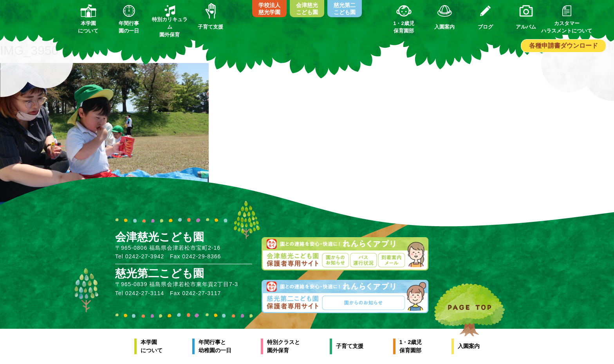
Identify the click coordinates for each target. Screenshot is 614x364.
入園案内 (469, 346)
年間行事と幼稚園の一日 (215, 346)
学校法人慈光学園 (269, 9)
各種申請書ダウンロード (563, 46)
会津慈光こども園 (307, 9)
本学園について (152, 346)
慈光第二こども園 (345, 9)
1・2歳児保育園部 (411, 346)
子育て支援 (350, 346)
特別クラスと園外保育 (284, 346)
